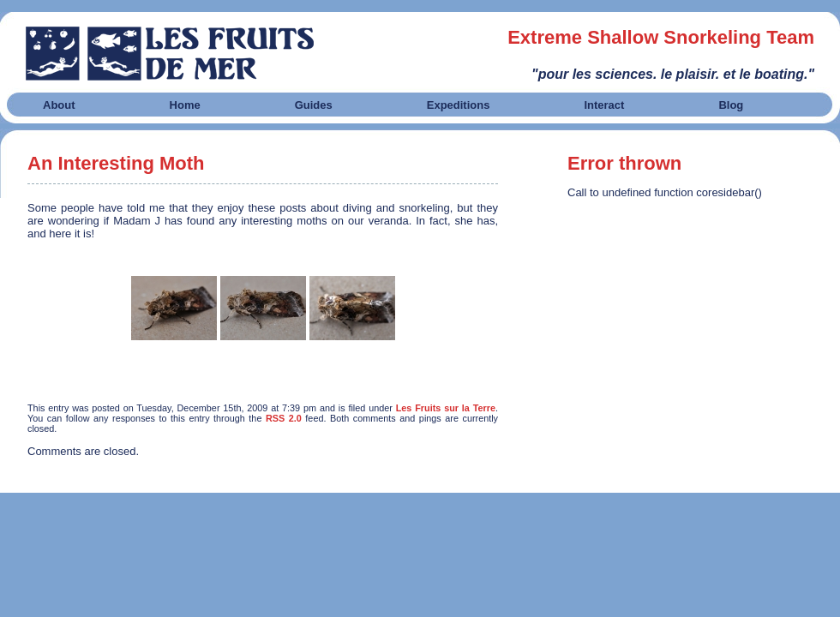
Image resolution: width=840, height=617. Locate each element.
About (59, 105)
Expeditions (459, 105)
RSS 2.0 (284, 418)
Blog (731, 105)
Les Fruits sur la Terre (446, 408)
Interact (604, 105)
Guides (314, 105)
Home (185, 105)
